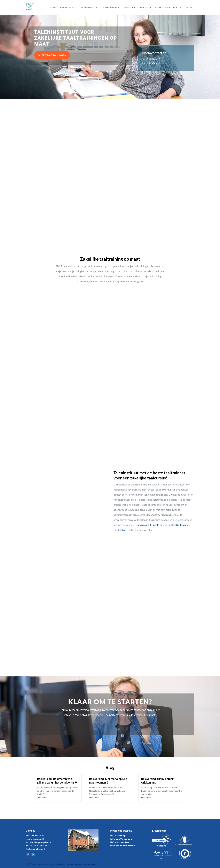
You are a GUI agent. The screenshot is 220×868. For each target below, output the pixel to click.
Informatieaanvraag (167, 7)
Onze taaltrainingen (52, 55)
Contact (189, 7)
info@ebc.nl (154, 63)
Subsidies (128, 7)
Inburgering (67, 7)
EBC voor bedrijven (120, 842)
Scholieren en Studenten (122, 846)
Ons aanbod (110, 7)
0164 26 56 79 (153, 59)
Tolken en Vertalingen (121, 839)
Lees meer (42, 797)
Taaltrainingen (89, 7)
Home (54, 7)
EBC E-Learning (118, 835)
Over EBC (144, 7)
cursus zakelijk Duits (171, 525)
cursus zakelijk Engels (147, 525)
